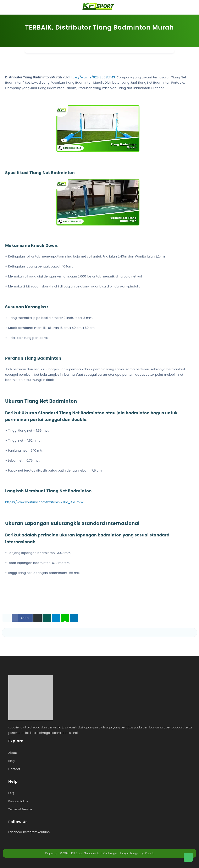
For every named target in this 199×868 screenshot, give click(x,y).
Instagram (30, 832)
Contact (14, 769)
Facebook (15, 832)
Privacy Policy (18, 801)
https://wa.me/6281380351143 (92, 77)
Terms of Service (20, 809)
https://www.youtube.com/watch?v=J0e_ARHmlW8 (45, 502)
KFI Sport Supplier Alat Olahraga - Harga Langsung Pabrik (113, 853)
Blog (11, 761)
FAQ (11, 793)
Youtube (44, 832)
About (13, 753)
